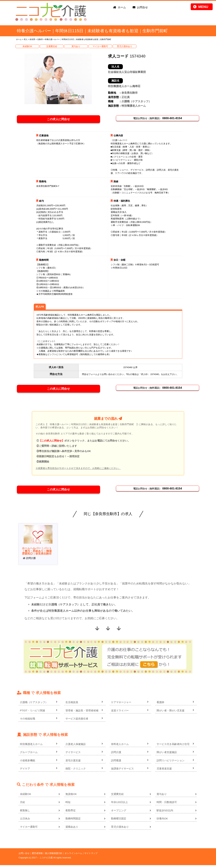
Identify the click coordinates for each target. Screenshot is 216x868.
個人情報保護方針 (54, 856)
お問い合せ (24, 856)
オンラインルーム (73, 856)
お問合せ (142, 7)
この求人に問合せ (60, 120)
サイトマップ (91, 856)
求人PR (40, 308)
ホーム (122, 7)
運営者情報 (37, 856)
